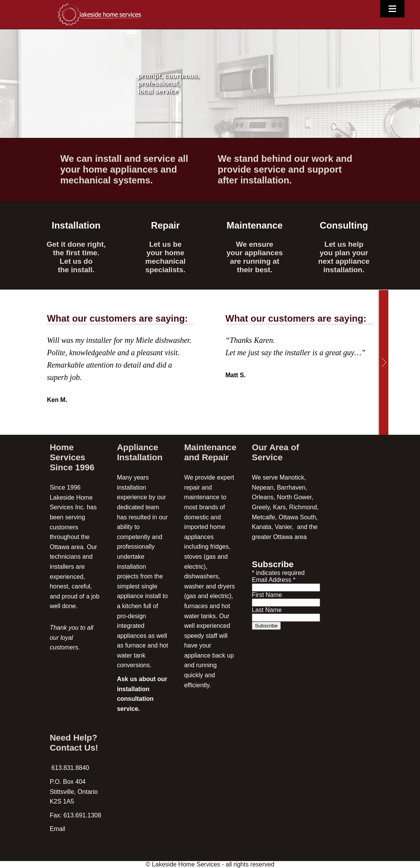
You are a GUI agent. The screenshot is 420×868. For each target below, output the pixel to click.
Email (57, 829)
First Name (267, 595)
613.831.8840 (69, 768)
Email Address (274, 580)
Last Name (267, 610)
